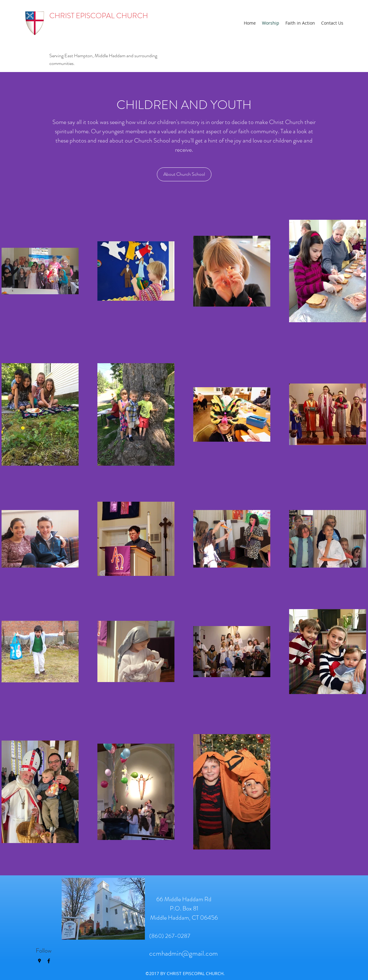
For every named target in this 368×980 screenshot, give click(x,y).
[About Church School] (184, 174)
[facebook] (49, 961)
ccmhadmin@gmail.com (184, 953)
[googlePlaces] (39, 961)
